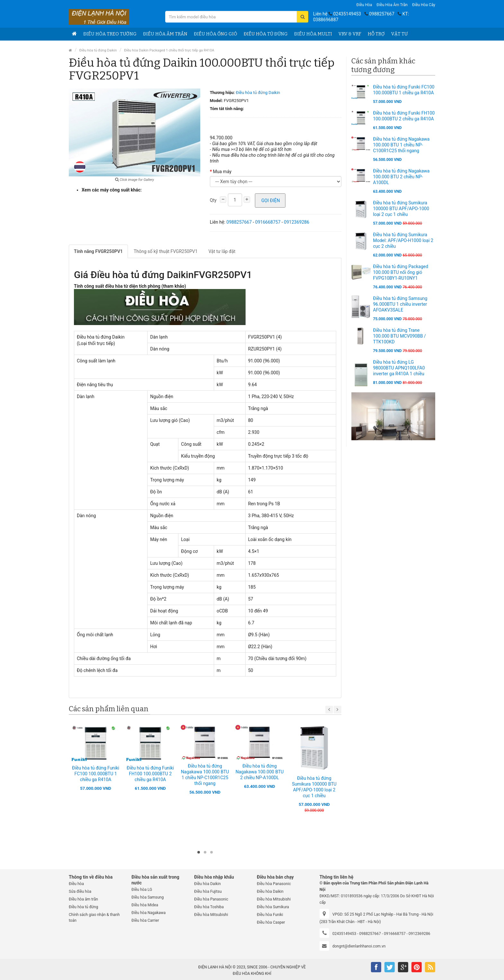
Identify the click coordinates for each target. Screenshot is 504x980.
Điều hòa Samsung (148, 897)
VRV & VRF (350, 34)
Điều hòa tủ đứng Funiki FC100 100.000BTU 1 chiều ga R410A (96, 774)
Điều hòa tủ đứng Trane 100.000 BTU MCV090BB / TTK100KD (400, 336)
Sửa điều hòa (80, 891)
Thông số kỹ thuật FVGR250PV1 (166, 251)
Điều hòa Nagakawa (148, 913)
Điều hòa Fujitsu (208, 891)
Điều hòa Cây (424, 5)
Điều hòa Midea (145, 905)
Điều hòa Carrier (145, 920)
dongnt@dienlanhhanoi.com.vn (359, 946)
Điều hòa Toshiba (209, 907)
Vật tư (399, 34)
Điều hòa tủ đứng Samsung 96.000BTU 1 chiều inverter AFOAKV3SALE (400, 304)
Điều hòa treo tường (110, 34)
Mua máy (222, 172)
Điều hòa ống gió (216, 34)
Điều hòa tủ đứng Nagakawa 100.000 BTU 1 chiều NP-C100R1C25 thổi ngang (401, 145)
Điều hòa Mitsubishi (211, 915)
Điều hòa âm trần (392, 5)
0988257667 (382, 14)
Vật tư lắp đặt (222, 251)
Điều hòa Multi (313, 34)
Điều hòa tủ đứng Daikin (98, 50)
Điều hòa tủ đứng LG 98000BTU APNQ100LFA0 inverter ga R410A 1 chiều (399, 368)
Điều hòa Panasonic (211, 899)
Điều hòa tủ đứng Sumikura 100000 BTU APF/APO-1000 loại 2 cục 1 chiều (401, 209)
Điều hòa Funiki (270, 915)
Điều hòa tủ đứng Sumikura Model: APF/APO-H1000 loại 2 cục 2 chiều (403, 240)
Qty (213, 200)
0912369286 (297, 222)
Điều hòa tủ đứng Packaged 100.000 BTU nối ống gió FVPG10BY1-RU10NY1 (401, 272)
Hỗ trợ (376, 34)
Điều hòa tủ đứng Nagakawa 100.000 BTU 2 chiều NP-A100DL (260, 772)
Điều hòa (364, 5)
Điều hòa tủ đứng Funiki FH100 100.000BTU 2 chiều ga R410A (150, 774)
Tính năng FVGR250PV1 (98, 251)
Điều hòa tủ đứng (266, 34)
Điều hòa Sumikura (273, 907)
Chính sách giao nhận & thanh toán (94, 918)
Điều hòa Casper (271, 922)
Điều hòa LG (142, 890)
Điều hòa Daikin (207, 884)
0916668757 (268, 222)
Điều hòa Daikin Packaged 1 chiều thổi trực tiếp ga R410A (169, 50)
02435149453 (347, 14)
